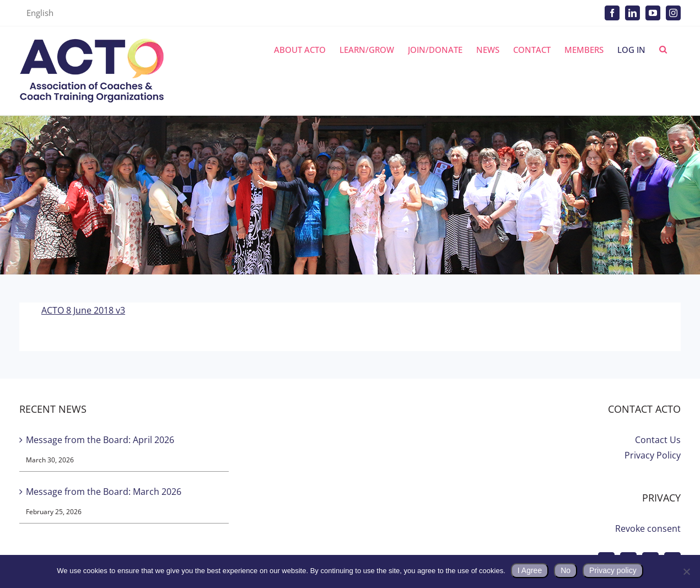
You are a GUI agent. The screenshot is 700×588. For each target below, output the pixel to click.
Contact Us (658, 440)
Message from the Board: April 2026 (100, 440)
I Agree (530, 570)
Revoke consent (648, 528)
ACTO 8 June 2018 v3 (83, 310)
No (566, 570)
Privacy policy (613, 570)
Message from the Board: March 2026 (104, 492)
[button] (663, 50)
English (40, 13)
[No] (686, 571)
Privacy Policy (653, 455)
